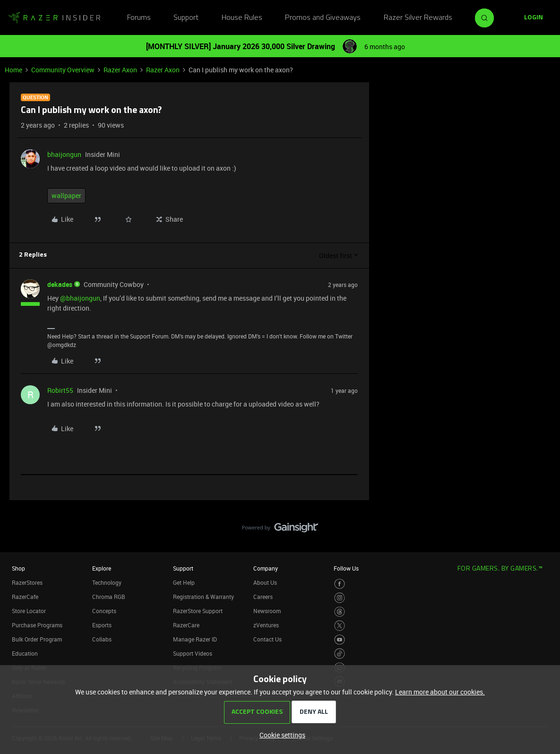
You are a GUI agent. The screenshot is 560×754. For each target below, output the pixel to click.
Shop (18, 568)
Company (266, 568)
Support (186, 18)
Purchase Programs (37, 625)
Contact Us (267, 639)
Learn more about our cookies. (440, 692)
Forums (139, 18)
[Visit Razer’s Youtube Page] (340, 640)
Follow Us (346, 568)
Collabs (102, 639)
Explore (102, 568)
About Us (265, 582)
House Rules (242, 18)
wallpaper (66, 195)
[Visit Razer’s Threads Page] (340, 612)
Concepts (104, 611)
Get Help (184, 582)
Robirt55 (60, 390)
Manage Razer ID (195, 639)
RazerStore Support (198, 611)
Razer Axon (120, 70)
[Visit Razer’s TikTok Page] (340, 654)
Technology (107, 582)
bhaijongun (64, 154)
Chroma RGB (109, 597)
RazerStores (27, 582)
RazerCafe (25, 597)
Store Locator (29, 611)
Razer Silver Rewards (418, 18)
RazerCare (186, 625)
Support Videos (193, 653)
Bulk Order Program (37, 639)
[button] (534, 18)
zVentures (266, 625)
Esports (102, 625)
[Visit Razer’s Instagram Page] (340, 598)
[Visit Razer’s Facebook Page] (340, 584)
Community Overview (63, 70)
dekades (60, 284)
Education (25, 653)
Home (13, 70)
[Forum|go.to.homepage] (54, 18)
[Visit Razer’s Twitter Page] (340, 626)
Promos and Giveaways (323, 18)
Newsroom (267, 611)
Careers (263, 597)
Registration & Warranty (203, 597)
